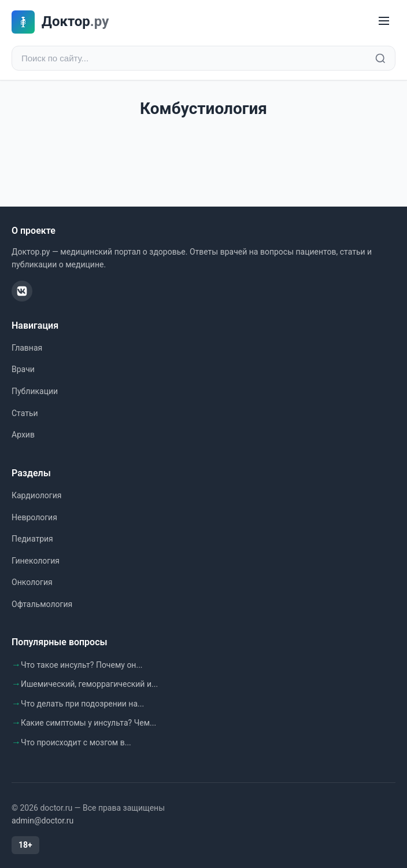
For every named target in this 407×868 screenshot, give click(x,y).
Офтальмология (42, 604)
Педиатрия (32, 539)
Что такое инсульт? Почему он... (82, 665)
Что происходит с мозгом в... (76, 742)
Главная (27, 348)
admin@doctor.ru (42, 821)
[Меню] (384, 22)
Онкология (32, 582)
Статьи (25, 413)
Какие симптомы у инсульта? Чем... (88, 723)
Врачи (23, 369)
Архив (23, 435)
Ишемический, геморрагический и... (89, 684)
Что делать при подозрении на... (82, 704)
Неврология (34, 517)
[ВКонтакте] (22, 291)
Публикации (35, 391)
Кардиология (36, 495)
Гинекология (36, 561)
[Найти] (380, 58)
